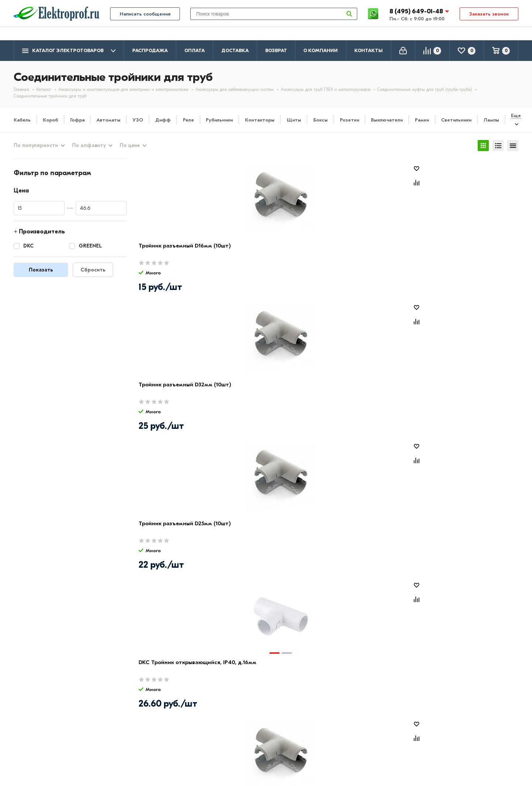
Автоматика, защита (245, 736)
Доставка (235, 50)
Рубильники (219, 120)
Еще (516, 115)
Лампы (491, 120)
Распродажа (150, 50)
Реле (188, 120)
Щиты (294, 120)
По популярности (36, 147)
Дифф (163, 120)
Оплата (195, 50)
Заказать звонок (489, 26)
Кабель (22, 120)
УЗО (138, 120)
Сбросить (93, 272)
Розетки (349, 120)
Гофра (77, 120)
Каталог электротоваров (69, 51)
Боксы (320, 120)
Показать (41, 272)
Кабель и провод (240, 704)
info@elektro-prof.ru (491, 6)
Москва (444, 743)
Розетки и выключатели (250, 715)
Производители (36, 715)
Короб (50, 120)
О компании (320, 50)
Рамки (422, 120)
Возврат (276, 50)
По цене (130, 147)
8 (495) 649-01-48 (417, 24)
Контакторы (260, 120)
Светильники (456, 120)
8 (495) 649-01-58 (458, 714)
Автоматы (108, 120)
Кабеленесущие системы (251, 747)
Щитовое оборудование (250, 725)
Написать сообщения (145, 26)
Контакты (369, 50)
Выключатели (387, 120)
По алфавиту (89, 147)
